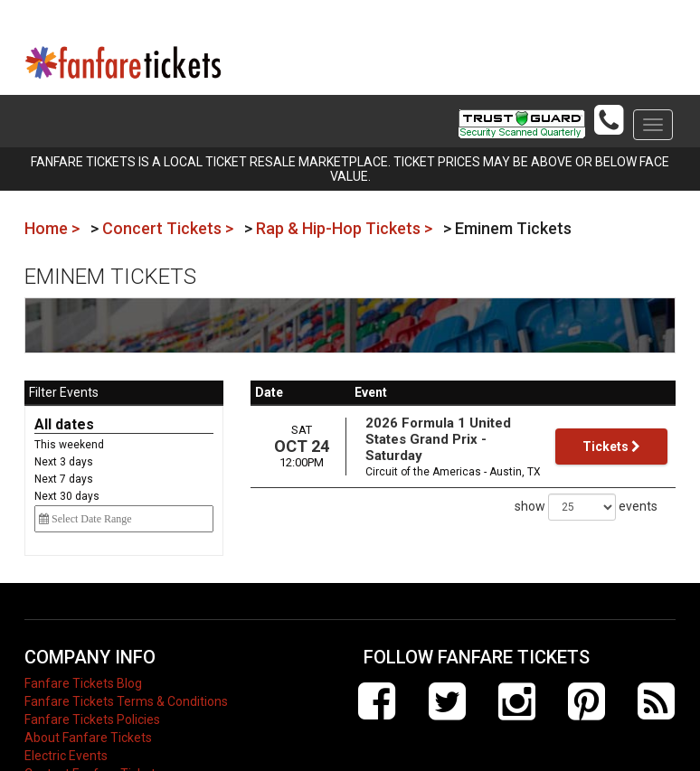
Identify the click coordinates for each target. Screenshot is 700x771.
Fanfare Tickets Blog (83, 683)
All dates (64, 424)
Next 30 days (67, 496)
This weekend (69, 445)
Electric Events (66, 756)
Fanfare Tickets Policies (92, 719)
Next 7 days (64, 479)
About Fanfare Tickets (88, 738)
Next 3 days (64, 462)
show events (586, 507)
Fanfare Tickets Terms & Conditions (126, 701)
